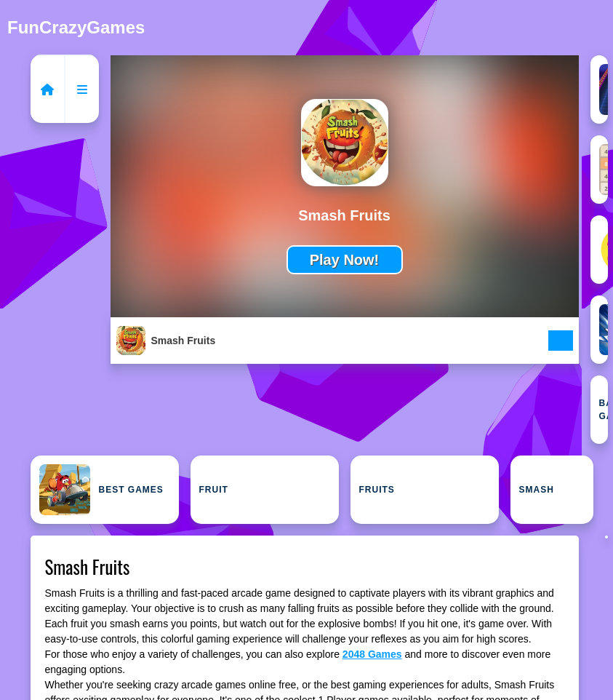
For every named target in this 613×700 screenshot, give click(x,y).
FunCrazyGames (76, 27)
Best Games (101, 490)
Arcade (604, 330)
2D (604, 250)
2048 (604, 170)
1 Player (604, 90)
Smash (537, 490)
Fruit (214, 490)
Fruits (377, 490)
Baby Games (604, 410)
